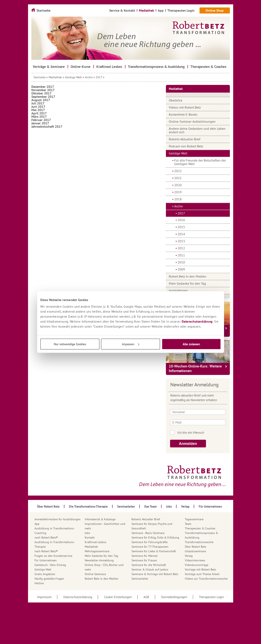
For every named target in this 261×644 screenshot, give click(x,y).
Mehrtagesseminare (97, 551)
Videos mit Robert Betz (185, 107)
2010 (181, 262)
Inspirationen (178, 290)
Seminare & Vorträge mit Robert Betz (155, 574)
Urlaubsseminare (195, 551)
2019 (178, 192)
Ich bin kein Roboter (204, 432)
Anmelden (188, 444)
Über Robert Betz (195, 547)
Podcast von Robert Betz (186, 146)
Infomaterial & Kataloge (100, 519)
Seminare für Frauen (144, 560)
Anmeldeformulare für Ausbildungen (58, 519)
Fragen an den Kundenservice (53, 556)
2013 (181, 241)
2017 (99, 77)
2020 (178, 185)
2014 (181, 234)
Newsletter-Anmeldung (99, 560)
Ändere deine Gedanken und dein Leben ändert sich (197, 130)
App (37, 524)
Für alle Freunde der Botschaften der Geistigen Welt (200, 162)
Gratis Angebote (45, 574)
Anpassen (131, 344)
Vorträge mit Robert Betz (200, 569)
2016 (181, 220)
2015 (181, 227)
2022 (178, 171)
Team (188, 524)
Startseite (39, 77)
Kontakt (90, 537)
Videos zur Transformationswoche (206, 579)
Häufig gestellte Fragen (49, 579)
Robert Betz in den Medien (187, 276)
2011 (181, 255)
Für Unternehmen (46, 560)
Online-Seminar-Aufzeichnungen (192, 121)
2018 (178, 199)
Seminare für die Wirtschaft (149, 565)
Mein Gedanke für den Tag (187, 283)
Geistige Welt (73, 77)
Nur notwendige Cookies (70, 344)
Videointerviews (195, 560)
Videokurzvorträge (197, 565)
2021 (178, 178)
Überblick (176, 100)
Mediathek (55, 77)
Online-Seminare (95, 574)
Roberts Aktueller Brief (185, 139)
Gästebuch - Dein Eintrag (50, 565)
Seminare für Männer (145, 556)
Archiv (89, 77)
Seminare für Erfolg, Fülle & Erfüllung (155, 537)
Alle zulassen (191, 344)
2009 (181, 269)
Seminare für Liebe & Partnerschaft (154, 551)
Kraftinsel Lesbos (96, 542)
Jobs (87, 533)
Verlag (189, 556)
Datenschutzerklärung (197, 321)
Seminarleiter (140, 579)
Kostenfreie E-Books (183, 114)
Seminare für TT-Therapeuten (150, 547)
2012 (181, 248)
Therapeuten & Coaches (200, 528)
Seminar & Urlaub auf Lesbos (150, 569)
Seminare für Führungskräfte (149, 542)
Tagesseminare (194, 519)
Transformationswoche (199, 542)
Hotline (39, 583)
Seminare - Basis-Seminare (148, 533)
